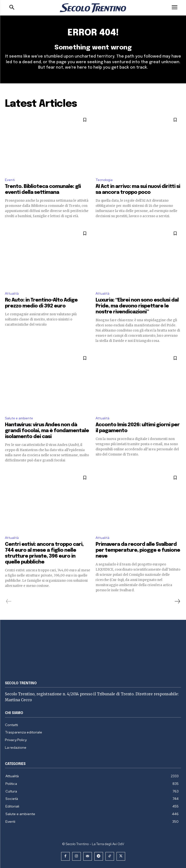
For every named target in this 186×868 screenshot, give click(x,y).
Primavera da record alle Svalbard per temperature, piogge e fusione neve (138, 550)
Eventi (10, 180)
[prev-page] (9, 601)
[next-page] (177, 601)
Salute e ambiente (19, 418)
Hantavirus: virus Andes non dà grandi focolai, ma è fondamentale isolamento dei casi (47, 431)
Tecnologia (104, 180)
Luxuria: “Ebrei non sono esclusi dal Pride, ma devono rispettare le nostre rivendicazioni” (137, 306)
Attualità (12, 294)
